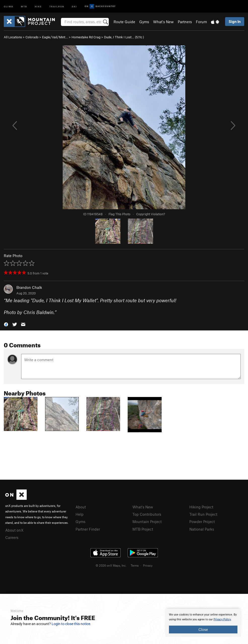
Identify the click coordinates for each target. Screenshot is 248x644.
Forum (201, 22)
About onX (14, 530)
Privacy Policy (222, 619)
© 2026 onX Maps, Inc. (111, 565)
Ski (74, 6)
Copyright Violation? (151, 214)
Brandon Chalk (29, 287)
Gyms (144, 22)
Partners (185, 22)
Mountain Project (147, 522)
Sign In (235, 21)
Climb (9, 6)
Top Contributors (147, 514)
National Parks (202, 529)
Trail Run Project (203, 514)
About (81, 507)
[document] (203, 623)
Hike (38, 6)
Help (80, 514)
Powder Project (202, 522)
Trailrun (57, 6)
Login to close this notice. (71, 624)
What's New (163, 22)
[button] (6, 324)
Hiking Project (201, 507)
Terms (135, 565)
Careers (12, 537)
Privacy (148, 565)
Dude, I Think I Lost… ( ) (124, 37)
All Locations (13, 37)
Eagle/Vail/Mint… (55, 37)
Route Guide (124, 22)
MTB (24, 6)
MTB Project (143, 529)
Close (203, 629)
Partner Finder (88, 529)
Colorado (32, 37)
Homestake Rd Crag (86, 37)
